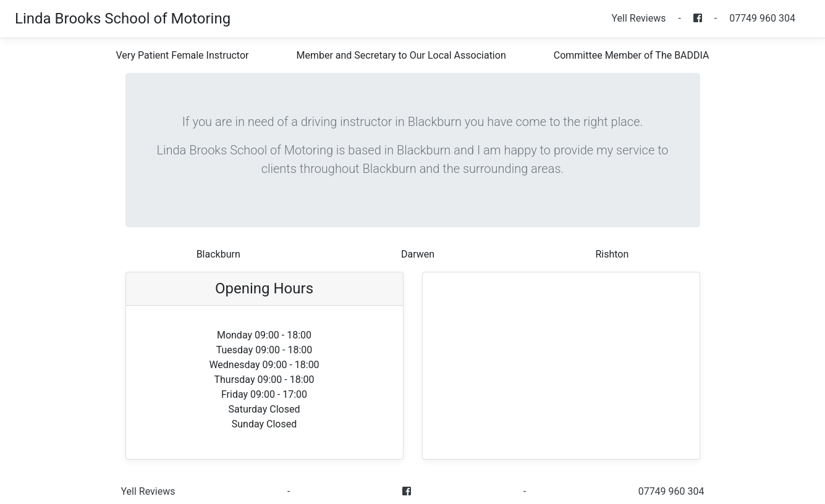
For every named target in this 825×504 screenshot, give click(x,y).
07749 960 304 (762, 18)
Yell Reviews (638, 18)
